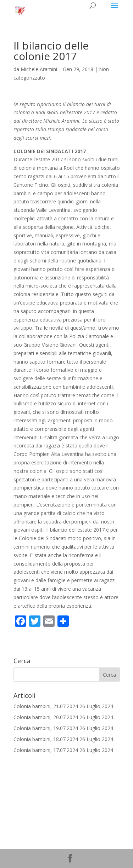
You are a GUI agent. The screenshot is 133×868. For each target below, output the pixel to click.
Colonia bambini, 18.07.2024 (46, 739)
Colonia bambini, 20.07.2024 (46, 717)
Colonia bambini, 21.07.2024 (46, 706)
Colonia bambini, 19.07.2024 (46, 728)
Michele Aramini (39, 69)
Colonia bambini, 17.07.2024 (46, 750)
